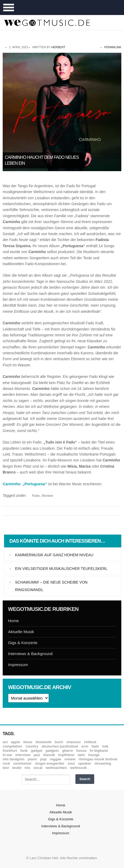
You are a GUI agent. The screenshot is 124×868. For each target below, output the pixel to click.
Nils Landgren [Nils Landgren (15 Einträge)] (14, 759)
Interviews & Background (30, 654)
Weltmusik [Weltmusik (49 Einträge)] (79, 768)
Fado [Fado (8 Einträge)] (95, 746)
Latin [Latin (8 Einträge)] (81, 755)
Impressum (18, 665)
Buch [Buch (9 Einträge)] (59, 742)
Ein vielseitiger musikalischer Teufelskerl (61, 569)
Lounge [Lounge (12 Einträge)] (94, 755)
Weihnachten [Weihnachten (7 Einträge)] (56, 768)
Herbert (58, 47)
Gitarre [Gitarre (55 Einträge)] (67, 751)
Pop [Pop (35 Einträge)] (43, 759)
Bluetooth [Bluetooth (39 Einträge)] (44, 742)
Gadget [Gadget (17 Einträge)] (37, 751)
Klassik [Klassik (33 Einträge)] (49, 755)
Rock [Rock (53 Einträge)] (6, 763)
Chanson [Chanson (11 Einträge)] (73, 742)
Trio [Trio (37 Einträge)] (28, 768)
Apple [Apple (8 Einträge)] (16, 742)
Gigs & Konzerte (23, 643)
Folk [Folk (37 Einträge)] (105, 746)
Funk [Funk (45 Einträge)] (24, 751)
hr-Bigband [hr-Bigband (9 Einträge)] (99, 751)
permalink (113, 47)
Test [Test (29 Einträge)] (6, 768)
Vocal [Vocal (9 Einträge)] (38, 768)
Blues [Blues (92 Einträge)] (28, 742)
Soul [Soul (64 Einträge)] (71, 763)
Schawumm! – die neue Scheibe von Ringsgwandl (51, 586)
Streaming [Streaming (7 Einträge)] (103, 763)
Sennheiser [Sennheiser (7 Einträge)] (22, 763)
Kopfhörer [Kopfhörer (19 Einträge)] (66, 755)
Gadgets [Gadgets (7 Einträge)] (52, 751)
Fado (36, 496)
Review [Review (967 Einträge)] (70, 759)
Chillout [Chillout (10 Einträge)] (90, 742)
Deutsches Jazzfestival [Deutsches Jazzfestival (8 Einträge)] (60, 746)
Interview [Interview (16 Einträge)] (23, 755)
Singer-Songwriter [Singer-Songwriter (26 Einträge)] (50, 763)
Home (13, 621)
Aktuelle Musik (21, 632)
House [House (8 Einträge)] (81, 751)
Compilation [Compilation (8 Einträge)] (12, 746)
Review (47, 496)
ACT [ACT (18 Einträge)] (5, 742)
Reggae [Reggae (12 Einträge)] (55, 759)
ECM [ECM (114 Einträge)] (85, 746)
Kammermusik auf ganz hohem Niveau (54, 555)
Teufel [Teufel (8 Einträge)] (17, 768)
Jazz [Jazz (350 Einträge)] (37, 755)
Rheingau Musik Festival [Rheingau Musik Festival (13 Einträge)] (98, 759)
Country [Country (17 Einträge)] (32, 746)
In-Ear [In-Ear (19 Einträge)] (7, 755)
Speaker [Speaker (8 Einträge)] (85, 763)
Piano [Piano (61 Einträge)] (32, 759)
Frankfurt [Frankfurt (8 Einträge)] (10, 751)
